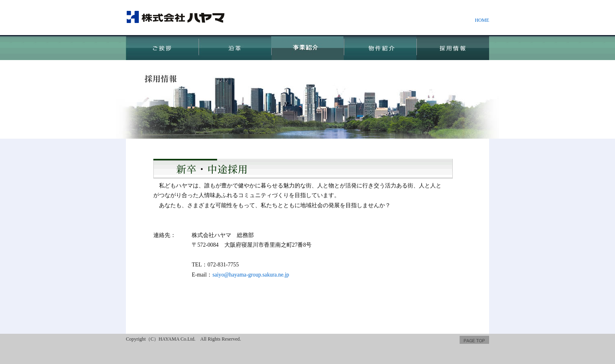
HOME (482, 20)
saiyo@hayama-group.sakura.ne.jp (251, 275)
